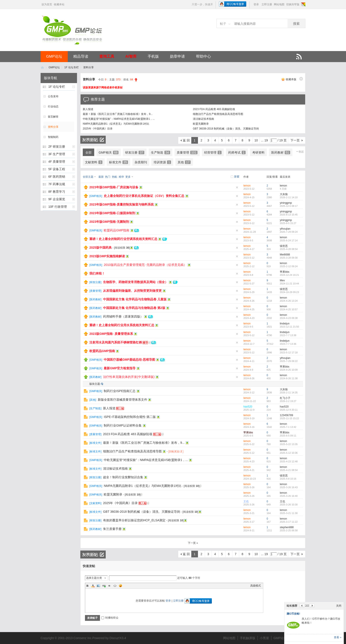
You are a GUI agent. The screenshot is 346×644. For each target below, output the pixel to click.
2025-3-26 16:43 (289, 487)
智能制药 (53, 137)
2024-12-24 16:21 (289, 275)
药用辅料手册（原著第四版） (123, 316)
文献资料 (94, 162)
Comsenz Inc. (83, 638)
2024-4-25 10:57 (289, 309)
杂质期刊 (141, 162)
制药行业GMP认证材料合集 (123, 425)
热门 (108, 177)
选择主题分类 (94, 578)
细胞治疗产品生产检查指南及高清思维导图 (218, 114)
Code (115, 586)
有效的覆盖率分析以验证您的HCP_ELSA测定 (134, 520)
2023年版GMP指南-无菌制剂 (109, 222)
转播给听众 (110, 618)
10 (256, 140)
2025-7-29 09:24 (289, 232)
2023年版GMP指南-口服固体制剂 (112, 213)
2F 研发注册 (57, 147)
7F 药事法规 (57, 184)
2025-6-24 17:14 (289, 240)
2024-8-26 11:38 (289, 378)
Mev (282, 280)
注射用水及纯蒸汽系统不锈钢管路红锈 (116, 342)
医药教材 (281, 152)
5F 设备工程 (57, 169)
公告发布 (53, 96)
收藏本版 (291, 79)
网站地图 (279, 4)
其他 (184, 162)
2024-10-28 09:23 (289, 292)
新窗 (237, 177)
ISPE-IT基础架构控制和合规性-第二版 (130, 417)
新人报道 (88, 109)
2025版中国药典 (101, 248)
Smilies (120, 586)
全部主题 (88, 177)
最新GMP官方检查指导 (120, 368)
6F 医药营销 (57, 177)
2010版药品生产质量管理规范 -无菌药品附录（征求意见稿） (145, 265)
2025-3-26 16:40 (289, 496)
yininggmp (286, 203)
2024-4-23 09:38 (289, 318)
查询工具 (107, 56)
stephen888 (287, 527)
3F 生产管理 (57, 154)
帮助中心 (203, 56)
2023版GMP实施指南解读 (107, 256)
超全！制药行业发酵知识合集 (123, 477)
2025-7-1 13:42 (288, 427)
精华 (121, 177)
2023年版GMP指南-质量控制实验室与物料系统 (122, 204)
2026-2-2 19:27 (288, 401)
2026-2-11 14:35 (289, 392)
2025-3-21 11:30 (289, 513)
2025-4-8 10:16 (288, 479)
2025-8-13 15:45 (289, 215)
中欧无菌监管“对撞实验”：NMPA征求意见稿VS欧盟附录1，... (119, 119)
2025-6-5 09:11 (288, 436)
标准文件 (119, 162)
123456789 (286, 415)
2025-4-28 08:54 (289, 249)
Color (93, 586)
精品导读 (81, 56)
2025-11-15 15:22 (289, 418)
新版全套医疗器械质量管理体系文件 (122, 400)
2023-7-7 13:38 (288, 335)
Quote (109, 586)
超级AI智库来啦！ (297, 589)
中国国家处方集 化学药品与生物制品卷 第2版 (134, 308)
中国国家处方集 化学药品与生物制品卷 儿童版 (135, 299)
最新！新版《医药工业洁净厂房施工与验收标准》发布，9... (118, 114)
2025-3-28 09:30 (289, 258)
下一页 (295, 140)
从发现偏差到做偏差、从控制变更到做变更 (132, 291)
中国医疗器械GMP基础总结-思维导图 (129, 360)
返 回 (186, 140)
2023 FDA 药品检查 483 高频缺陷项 (214, 109)
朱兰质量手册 (112, 529)
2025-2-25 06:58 (289, 530)
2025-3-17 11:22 (289, 522)
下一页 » (193, 543)
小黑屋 (264, 638)
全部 (88, 152)
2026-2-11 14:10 (289, 197)
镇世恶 (284, 246)
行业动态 (53, 107)
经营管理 (213, 152)
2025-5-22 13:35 (289, 444)
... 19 (264, 140)
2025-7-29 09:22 (289, 361)
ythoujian (285, 229)
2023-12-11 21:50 (289, 327)
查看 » (338, 637)
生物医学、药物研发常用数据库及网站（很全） (135, 282)
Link (104, 586)
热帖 (115, 177)
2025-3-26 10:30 (289, 505)
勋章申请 (177, 56)
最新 (101, 177)
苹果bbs (285, 272)
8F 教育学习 (57, 192)
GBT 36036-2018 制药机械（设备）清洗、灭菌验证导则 (226, 129)
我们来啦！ (97, 273)
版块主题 (95, 384)
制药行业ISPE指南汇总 (120, 391)
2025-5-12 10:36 (289, 453)
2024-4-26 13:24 (289, 301)
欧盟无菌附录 (201, 124)
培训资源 (162, 162)
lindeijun (285, 324)
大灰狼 (284, 194)
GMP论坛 (54, 56)
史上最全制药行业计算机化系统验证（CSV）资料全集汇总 (144, 196)
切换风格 (303, 4)
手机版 (153, 56)
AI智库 (131, 56)
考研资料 (258, 152)
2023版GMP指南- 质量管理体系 (111, 334)
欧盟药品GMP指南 (117, 230)
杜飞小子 (285, 398)
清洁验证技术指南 (203, 119)
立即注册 (267, 4)
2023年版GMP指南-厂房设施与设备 (114, 187)
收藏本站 (59, 4)
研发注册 (135, 152)
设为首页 (47, 4)
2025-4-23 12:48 (289, 461)
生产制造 (161, 152)
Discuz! (115, 638)
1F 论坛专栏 (71, 67)
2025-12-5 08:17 (289, 206)
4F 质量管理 (57, 162)
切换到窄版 (293, 4)
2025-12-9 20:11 (289, 410)
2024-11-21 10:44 (289, 284)
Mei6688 (285, 255)
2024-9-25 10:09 (289, 370)
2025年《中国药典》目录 (98, 129)
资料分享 (88, 67)
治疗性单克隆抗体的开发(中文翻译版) (129, 377)
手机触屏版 (248, 638)
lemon (247, 186)
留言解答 (53, 117)
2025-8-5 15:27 (288, 223)
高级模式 (256, 586)
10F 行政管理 (58, 207)
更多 (128, 177)
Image (98, 586)
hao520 (248, 407)
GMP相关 (109, 152)
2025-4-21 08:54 (289, 470)
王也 (246, 501)
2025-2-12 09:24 (289, 266)
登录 (256, 4)
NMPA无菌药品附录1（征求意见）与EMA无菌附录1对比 (116, 124)
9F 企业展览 (57, 199)
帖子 (223, 24)
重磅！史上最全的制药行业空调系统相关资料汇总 (123, 239)
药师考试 (237, 152)
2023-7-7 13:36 (288, 344)
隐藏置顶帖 (237, 187)
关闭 (339, 581)
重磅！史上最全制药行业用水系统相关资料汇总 (122, 325)
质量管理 (187, 152)
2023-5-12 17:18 (289, 352)
